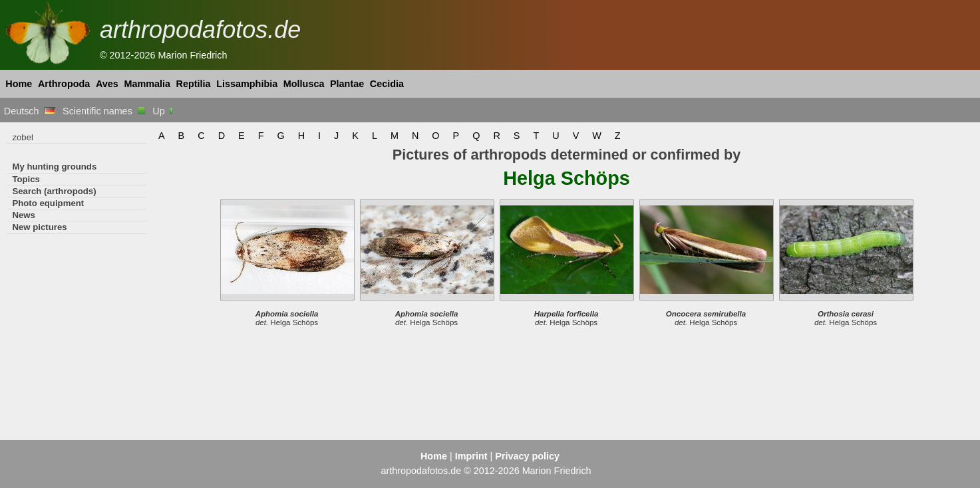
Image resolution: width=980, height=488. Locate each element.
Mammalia (147, 84)
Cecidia (387, 84)
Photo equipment (48, 203)
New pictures (39, 227)
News (24, 215)
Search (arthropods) (54, 191)
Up (163, 111)
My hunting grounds (54, 167)
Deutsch (30, 111)
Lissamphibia (247, 84)
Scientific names (104, 111)
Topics (26, 179)
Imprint (471, 456)
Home (19, 84)
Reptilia (194, 84)
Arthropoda (64, 84)
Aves (107, 84)
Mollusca (304, 84)
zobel (23, 137)
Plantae (347, 84)
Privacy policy (527, 456)
